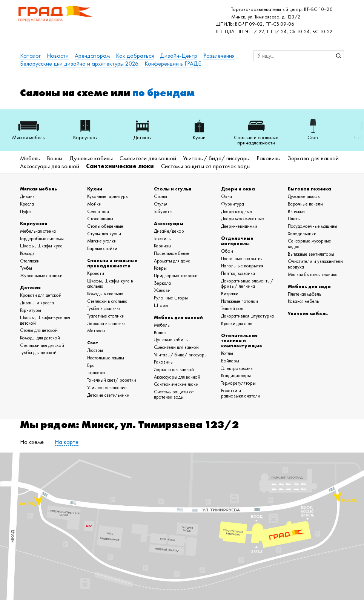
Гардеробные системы (42, 239)
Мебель (30, 158)
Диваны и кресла (37, 303)
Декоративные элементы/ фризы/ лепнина (247, 284)
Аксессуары (169, 223)
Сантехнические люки (120, 166)
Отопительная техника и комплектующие (242, 341)
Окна (227, 196)
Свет (93, 343)
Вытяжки (296, 211)
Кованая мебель (303, 301)
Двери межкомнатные (243, 219)
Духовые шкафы (304, 196)
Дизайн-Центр (179, 56)
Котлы (227, 353)
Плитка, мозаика (238, 273)
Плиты (294, 219)
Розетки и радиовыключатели (241, 393)
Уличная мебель (308, 314)
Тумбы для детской (38, 352)
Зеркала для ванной (313, 158)
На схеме (32, 442)
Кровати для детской (41, 295)
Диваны (28, 196)
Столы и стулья (173, 189)
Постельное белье (172, 253)
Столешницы (100, 219)
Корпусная (34, 223)
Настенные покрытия (242, 259)
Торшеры (96, 372)
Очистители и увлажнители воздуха (315, 264)
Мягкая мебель (38, 189)
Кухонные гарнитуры (108, 196)
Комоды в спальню (105, 294)
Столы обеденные (105, 226)
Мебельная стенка (38, 231)
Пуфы (26, 211)
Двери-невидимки (239, 226)
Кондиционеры (236, 375)
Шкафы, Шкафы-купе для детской (45, 320)
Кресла (27, 204)
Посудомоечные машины (313, 226)
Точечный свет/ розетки (112, 380)
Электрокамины (237, 368)
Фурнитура (233, 204)
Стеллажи (30, 261)
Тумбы (26, 268)
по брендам (164, 93)
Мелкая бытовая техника (313, 274)
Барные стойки (102, 248)
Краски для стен (237, 323)
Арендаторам (92, 56)
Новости (58, 56)
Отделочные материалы (237, 241)
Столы (160, 196)
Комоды (28, 253)
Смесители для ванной (148, 158)
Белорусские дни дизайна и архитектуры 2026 (79, 64)
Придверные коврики (176, 275)
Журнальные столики (41, 275)
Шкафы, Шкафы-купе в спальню (110, 284)
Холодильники (302, 234)
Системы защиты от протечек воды (206, 166)
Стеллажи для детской (42, 345)
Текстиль (162, 239)
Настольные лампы (106, 358)
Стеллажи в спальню (107, 301)
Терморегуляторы (238, 383)
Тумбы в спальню (104, 308)
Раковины (269, 158)
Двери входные (237, 211)
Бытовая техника (309, 189)
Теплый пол (232, 308)
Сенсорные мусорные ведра (309, 244)
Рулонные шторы (171, 298)
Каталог (30, 56)
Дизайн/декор (169, 231)
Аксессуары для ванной (50, 166)
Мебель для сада (309, 286)
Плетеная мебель (304, 294)
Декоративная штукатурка (247, 316)
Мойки (94, 204)
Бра (91, 365)
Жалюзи (162, 290)
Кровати (96, 273)
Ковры (160, 268)
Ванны (55, 158)
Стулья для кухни (104, 234)
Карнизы (163, 246)
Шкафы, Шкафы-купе (41, 246)
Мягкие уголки (102, 241)
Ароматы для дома (172, 261)
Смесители (98, 211)
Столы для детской (39, 330)
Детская (30, 288)
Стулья (161, 204)
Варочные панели (305, 204)
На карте (67, 442)
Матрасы (96, 331)
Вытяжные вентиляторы (311, 254)
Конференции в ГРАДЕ (173, 64)
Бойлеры (230, 361)
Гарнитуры (31, 310)
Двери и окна (238, 189)
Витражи (230, 294)
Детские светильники (108, 395)
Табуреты (163, 211)
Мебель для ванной (178, 317)
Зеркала (162, 283)
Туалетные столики (106, 316)
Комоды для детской (40, 338)
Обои (227, 251)
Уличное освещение (107, 387)
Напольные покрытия (242, 266)
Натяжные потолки (240, 301)
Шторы (161, 305)
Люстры (95, 350)
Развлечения (219, 56)
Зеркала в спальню (106, 323)
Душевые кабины (91, 158)
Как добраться (135, 56)
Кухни (95, 189)
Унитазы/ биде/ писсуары (216, 158)
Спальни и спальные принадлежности (112, 263)
